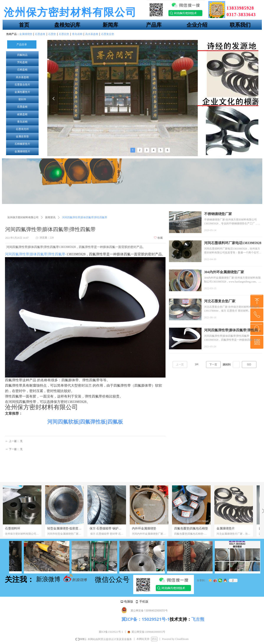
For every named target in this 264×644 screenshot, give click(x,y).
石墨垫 (52, 34)
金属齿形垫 (22, 136)
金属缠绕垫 (26, 34)
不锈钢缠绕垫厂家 (218, 214)
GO (249, 365)
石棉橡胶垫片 (22, 144)
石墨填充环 (22, 129)
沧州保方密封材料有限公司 (23, 217)
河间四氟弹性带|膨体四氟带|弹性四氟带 (233, 331)
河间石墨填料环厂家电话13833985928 (233, 243)
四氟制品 (22, 55)
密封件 (22, 99)
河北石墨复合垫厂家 (220, 301)
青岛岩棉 (22, 122)
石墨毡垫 (64, 34)
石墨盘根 (22, 107)
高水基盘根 (22, 77)
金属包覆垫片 (22, 92)
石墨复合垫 (108, 34)
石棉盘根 (22, 70)
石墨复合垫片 (22, 85)
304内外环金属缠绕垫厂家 (224, 272)
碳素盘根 (22, 114)
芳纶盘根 (22, 62)
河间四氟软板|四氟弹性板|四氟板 (85, 422)
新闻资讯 (50, 217)
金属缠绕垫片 (22, 151)
